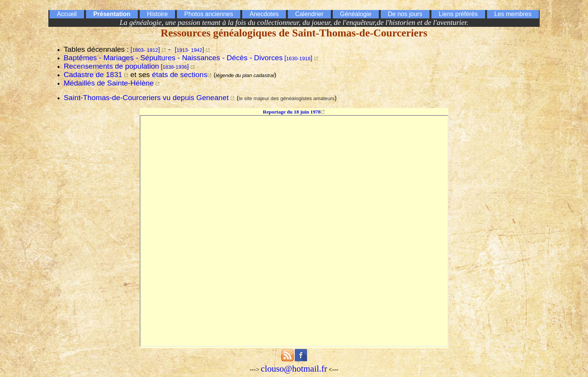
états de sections (180, 75)
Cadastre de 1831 (93, 75)
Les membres (513, 14)
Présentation (112, 14)
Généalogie (356, 14)
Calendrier (309, 14)
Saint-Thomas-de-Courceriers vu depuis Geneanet (146, 98)
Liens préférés (458, 14)
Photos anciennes (209, 14)
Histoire (157, 14)
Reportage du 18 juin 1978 (292, 112)
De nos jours (405, 14)
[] (145, 50)
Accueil (67, 14)
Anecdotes (264, 14)
